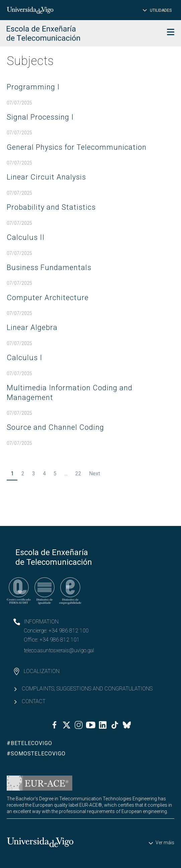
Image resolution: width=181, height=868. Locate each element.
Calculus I (24, 358)
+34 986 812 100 (69, 631)
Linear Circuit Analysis (46, 177)
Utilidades (161, 10)
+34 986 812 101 (60, 640)
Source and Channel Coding (55, 427)
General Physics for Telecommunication (77, 147)
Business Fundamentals (49, 268)
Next (95, 474)
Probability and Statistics (51, 207)
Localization (42, 671)
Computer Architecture (48, 298)
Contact (34, 701)
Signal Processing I (40, 117)
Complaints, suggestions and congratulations (87, 689)
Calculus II (26, 237)
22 (78, 474)
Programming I (33, 87)
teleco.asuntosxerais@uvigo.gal (59, 650)
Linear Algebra (32, 327)
